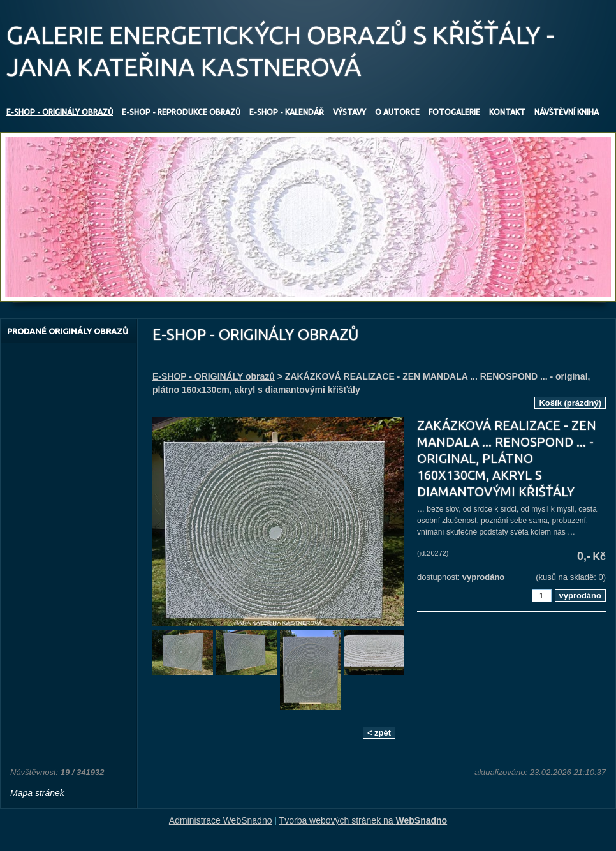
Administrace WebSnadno (221, 820)
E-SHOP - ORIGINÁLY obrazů (214, 376)
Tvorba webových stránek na (363, 820)
